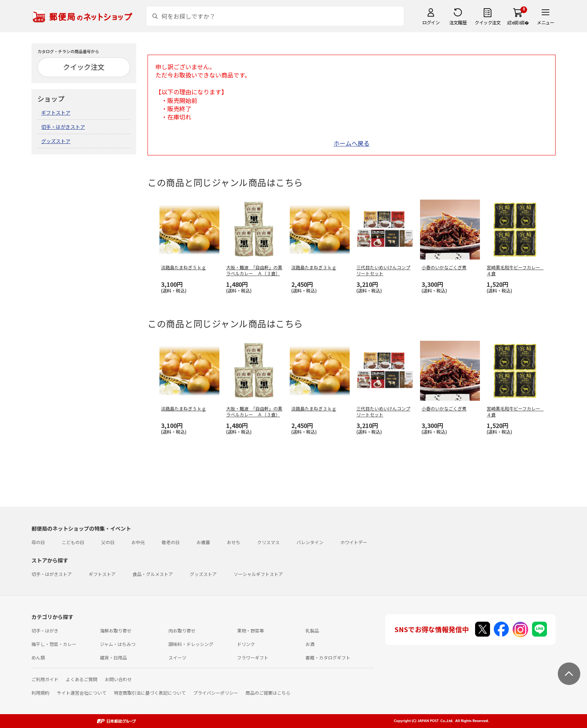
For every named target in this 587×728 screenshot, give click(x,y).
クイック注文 (488, 22)
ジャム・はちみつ (118, 644)
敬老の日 (171, 542)
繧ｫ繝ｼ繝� (518, 22)
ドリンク (246, 644)
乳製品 (312, 630)
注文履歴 (458, 22)
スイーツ (177, 657)
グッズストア (56, 141)
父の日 (108, 542)
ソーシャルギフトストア (258, 574)
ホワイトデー (354, 542)
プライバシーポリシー (216, 693)
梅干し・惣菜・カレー (54, 644)
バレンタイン (310, 542)
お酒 (310, 644)
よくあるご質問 (82, 679)
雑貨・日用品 (113, 657)
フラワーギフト (253, 657)
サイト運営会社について (82, 693)
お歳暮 (203, 542)
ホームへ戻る (352, 143)
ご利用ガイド (45, 679)
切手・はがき (45, 630)
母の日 (38, 542)
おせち (234, 542)
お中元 (138, 542)
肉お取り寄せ (182, 630)
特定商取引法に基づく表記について (150, 693)
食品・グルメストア (153, 574)
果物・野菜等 (250, 630)
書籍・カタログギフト (328, 657)
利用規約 (40, 693)
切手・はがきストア (63, 127)
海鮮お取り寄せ (116, 630)
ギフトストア (56, 113)
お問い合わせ (118, 679)
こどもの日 (73, 542)
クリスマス (268, 542)
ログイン (431, 22)
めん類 (38, 657)
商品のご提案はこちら (268, 693)
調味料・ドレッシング (191, 644)
